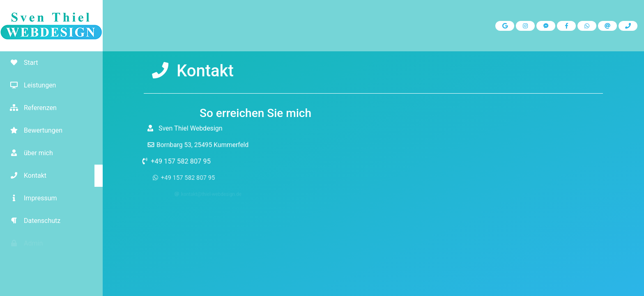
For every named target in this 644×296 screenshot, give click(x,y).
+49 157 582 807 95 (185, 161)
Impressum (31, 198)
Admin (23, 243)
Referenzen (30, 108)
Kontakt (25, 176)
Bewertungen (33, 130)
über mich (29, 153)
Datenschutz (32, 221)
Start (21, 63)
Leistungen (30, 85)
